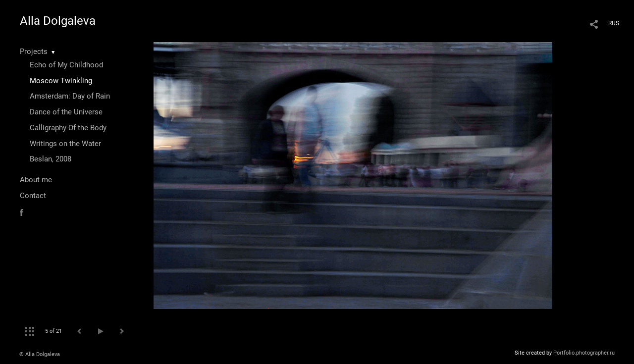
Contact (33, 196)
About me (36, 180)
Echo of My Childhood (66, 65)
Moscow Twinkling (61, 81)
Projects (34, 52)
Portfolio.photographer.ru (584, 353)
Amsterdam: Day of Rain (70, 96)
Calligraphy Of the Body (68, 128)
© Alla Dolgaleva (40, 354)
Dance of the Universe (66, 112)
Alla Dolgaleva (58, 21)
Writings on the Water (65, 144)
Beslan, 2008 (51, 159)
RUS (614, 23)
